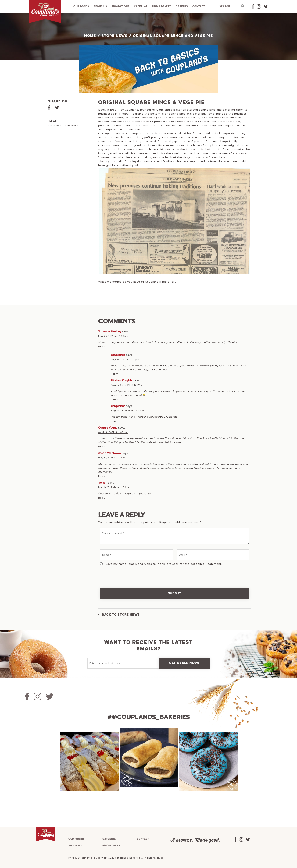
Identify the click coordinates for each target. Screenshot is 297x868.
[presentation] (124, 573)
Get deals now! (184, 662)
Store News (115, 36)
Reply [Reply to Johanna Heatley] (102, 346)
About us (100, 7)
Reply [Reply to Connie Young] (102, 446)
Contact (199, 7)
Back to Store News (122, 613)
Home (90, 36)
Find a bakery (162, 7)
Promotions (121, 7)
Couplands (55, 126)
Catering (141, 7)
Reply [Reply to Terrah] (102, 496)
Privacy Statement (79, 856)
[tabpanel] (89, 760)
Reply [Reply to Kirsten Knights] (114, 399)
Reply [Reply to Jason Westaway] (102, 475)
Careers (182, 7)
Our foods (81, 7)
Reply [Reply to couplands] (114, 374)
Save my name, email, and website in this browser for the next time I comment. (164, 562)
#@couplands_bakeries (148, 716)
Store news (71, 126)
